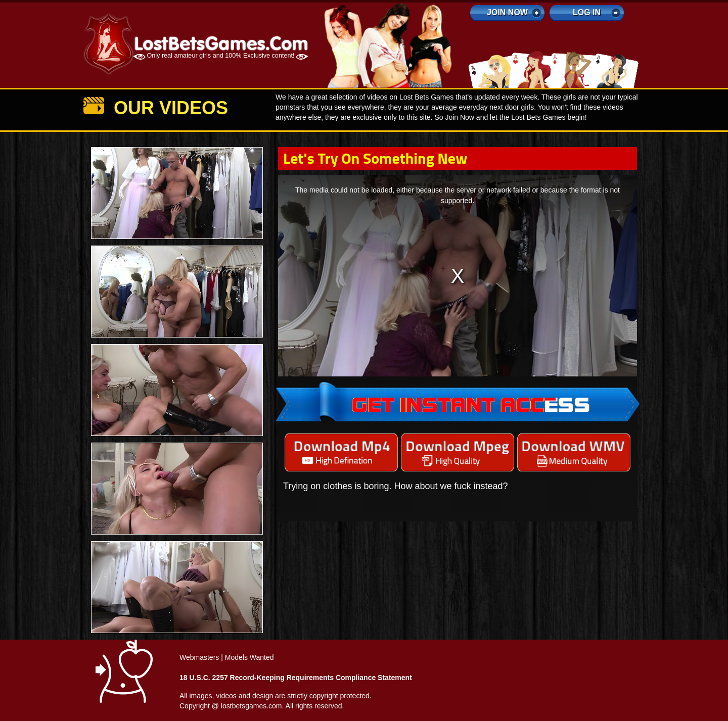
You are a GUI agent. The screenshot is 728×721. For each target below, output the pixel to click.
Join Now (507, 12)
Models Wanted (249, 657)
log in (587, 12)
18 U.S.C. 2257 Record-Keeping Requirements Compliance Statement (296, 678)
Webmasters (199, 657)
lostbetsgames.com (252, 706)
